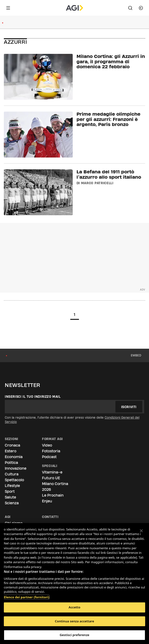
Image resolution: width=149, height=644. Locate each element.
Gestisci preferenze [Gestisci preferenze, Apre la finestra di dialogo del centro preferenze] (75, 635)
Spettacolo (14, 480)
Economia (14, 457)
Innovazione (16, 468)
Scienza (12, 503)
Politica (11, 463)
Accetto (74, 607)
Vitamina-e (52, 472)
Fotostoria (51, 451)
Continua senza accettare (74, 621)
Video (47, 445)
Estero (11, 451)
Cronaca (12, 445)
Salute (10, 497)
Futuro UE (51, 478)
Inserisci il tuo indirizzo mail (33, 397)
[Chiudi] (141, 531)
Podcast (49, 457)
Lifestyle (12, 486)
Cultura (12, 474)
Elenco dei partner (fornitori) (27, 595)
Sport (10, 491)
